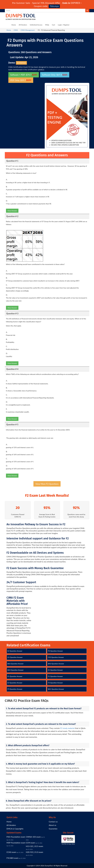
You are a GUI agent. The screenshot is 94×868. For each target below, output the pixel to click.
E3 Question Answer (15, 683)
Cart (54, 25)
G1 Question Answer (15, 657)
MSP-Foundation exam (16, 843)
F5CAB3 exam (12, 858)
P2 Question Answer (55, 651)
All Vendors (23, 25)
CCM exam (31, 843)
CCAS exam (11, 852)
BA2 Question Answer (16, 664)
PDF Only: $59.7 (21, 80)
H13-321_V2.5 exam (35, 846)
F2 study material (67, 728)
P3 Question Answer (15, 689)
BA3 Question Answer (56, 664)
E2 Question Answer (15, 651)
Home (14, 25)
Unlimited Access (36, 25)
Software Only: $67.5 (55, 75)
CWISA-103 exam (33, 837)
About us (53, 825)
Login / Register (64, 25)
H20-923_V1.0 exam (35, 852)
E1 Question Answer (55, 670)
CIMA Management (28, 30)
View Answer (12, 211)
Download (21, 63)
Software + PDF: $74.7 (24, 75)
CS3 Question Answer (56, 657)
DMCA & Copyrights (15, 829)
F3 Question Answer (55, 683)
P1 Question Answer (15, 676)
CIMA (16, 30)
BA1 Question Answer (56, 689)
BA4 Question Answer (16, 670)
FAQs (47, 25)
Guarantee (53, 829)
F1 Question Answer (55, 676)
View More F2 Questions (47, 484)
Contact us (53, 822)
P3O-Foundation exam (16, 837)
